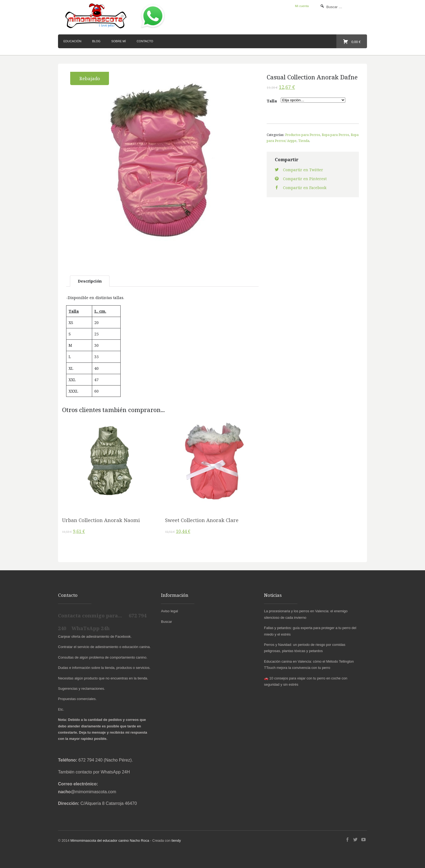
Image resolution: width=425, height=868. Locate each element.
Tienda (304, 141)
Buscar (166, 622)
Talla (272, 101)
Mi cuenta (302, 6)
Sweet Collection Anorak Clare (202, 520)
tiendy (176, 841)
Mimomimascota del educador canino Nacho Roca (110, 841)
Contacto (145, 41)
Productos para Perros (303, 135)
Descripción (90, 281)
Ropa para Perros (335, 135)
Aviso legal (170, 611)
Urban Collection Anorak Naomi (101, 520)
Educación (72, 41)
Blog (96, 41)
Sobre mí (118, 41)
